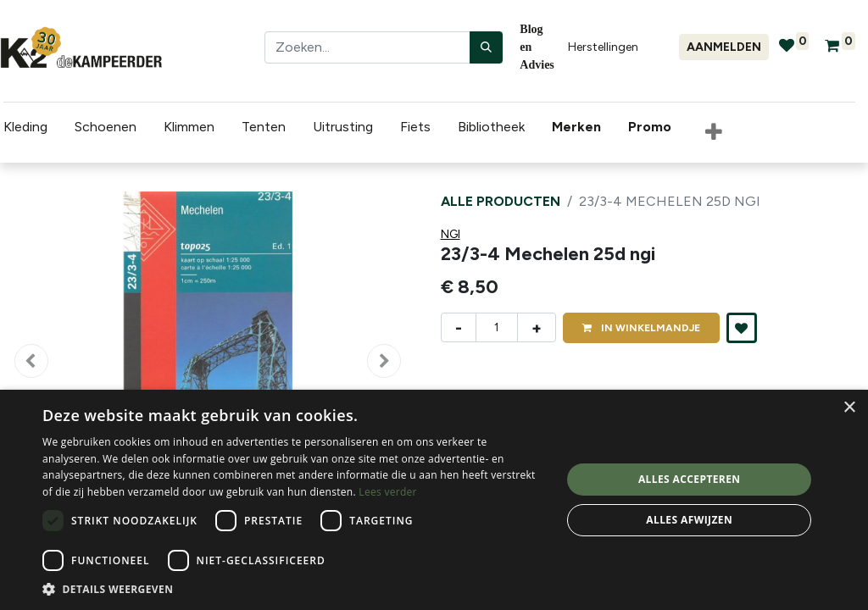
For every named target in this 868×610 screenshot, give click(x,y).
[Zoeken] (486, 47)
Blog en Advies (537, 47)
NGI (451, 234)
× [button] (849, 408)
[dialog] (434, 500)
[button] (710, 133)
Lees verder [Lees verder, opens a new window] (388, 492)
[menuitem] (576, 127)
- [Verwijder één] (459, 328)
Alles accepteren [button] (690, 479)
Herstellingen (603, 47)
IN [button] (641, 328)
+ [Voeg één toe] (537, 328)
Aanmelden (724, 47)
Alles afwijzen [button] (689, 520)
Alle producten (501, 201)
